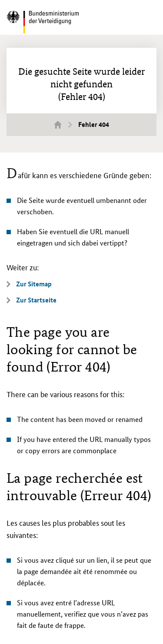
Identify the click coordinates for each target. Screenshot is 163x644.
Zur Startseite (36, 300)
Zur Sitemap (34, 284)
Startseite (63, 124)
